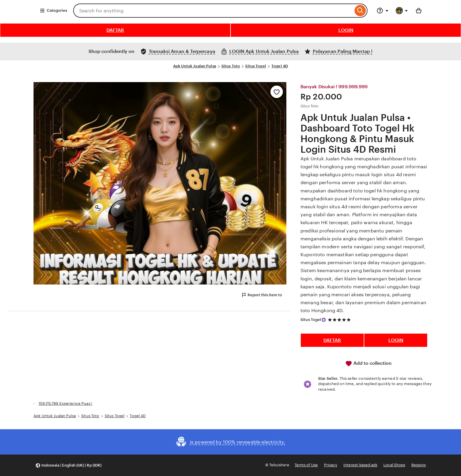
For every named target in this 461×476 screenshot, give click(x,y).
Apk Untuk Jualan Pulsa (195, 66)
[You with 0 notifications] (402, 11)
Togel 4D (280, 66)
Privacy (331, 465)
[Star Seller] (324, 320)
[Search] (360, 11)
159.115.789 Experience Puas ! (65, 403)
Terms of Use (306, 465)
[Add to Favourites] (277, 92)
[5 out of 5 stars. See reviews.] (340, 320)
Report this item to (262, 295)
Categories (53, 11)
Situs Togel (255, 66)
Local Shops (394, 465)
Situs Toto (231, 66)
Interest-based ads (360, 465)
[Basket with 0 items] (419, 11)
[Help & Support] (383, 11)
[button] (68, 465)
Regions (419, 465)
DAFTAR (115, 30)
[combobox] (213, 11)
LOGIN (346, 30)
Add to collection (368, 364)
